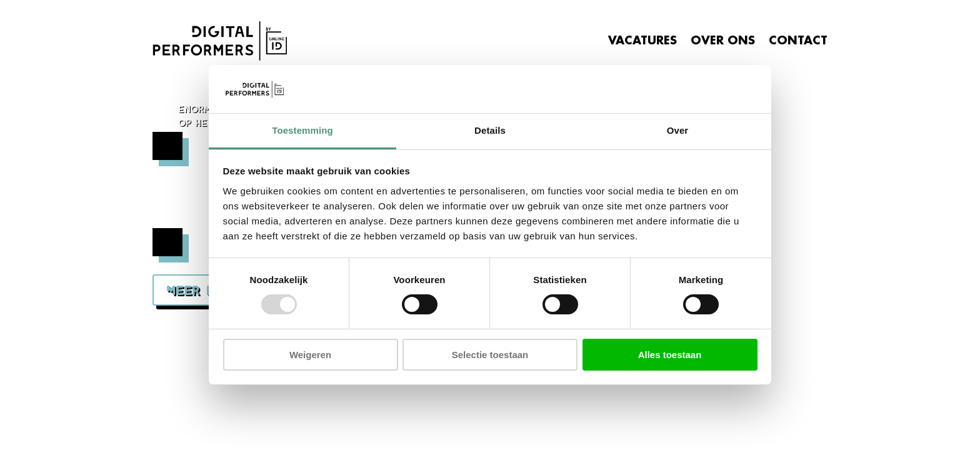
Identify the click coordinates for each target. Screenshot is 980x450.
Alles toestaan (670, 355)
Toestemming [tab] (302, 130)
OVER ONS (723, 41)
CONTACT (798, 41)
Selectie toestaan (490, 355)
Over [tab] (678, 130)
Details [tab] (490, 130)
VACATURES (642, 41)
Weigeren (310, 355)
